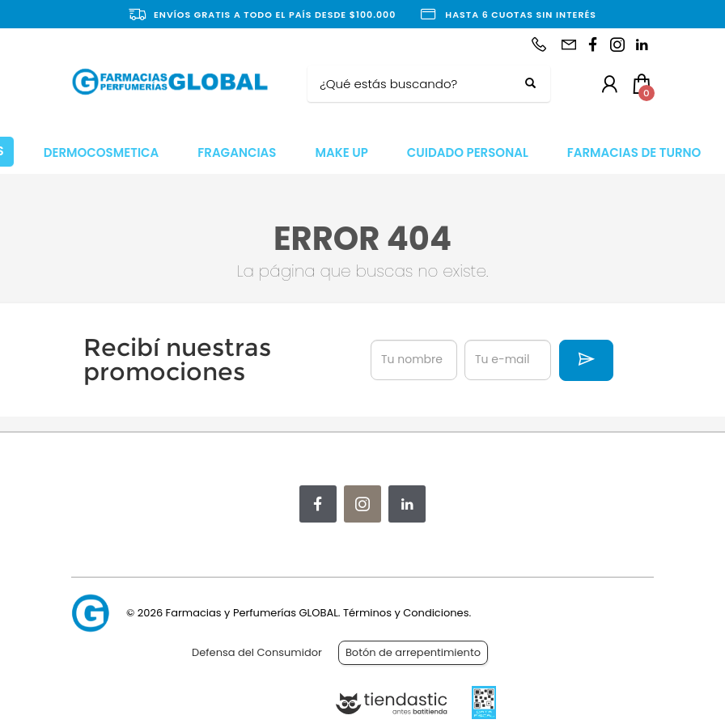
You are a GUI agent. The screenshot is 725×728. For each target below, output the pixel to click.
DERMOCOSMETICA (102, 152)
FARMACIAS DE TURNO (634, 152)
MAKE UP (341, 152)
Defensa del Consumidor (257, 652)
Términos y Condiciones (406, 613)
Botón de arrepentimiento (413, 652)
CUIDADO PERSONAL (468, 152)
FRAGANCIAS (237, 152)
